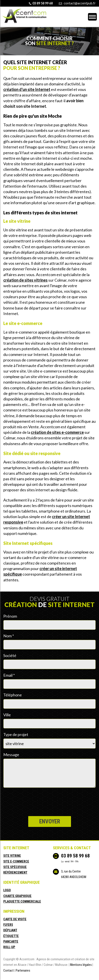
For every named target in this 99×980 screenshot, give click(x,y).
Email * (9, 675)
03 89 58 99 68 (75, 856)
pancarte (11, 942)
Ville (7, 715)
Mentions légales (81, 965)
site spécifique (15, 867)
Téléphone (13, 695)
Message (11, 755)
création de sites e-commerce (57, 432)
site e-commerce (16, 862)
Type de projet (16, 734)
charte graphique (17, 896)
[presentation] (37, 799)
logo (7, 890)
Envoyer (50, 821)
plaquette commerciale (22, 902)
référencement (15, 873)
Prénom (10, 616)
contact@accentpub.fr (80, 3)
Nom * (9, 636)
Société (10, 655)
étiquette (11, 936)
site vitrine (12, 856)
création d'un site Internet (27, 89)
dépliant (10, 930)
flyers (8, 925)
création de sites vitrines (25, 280)
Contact (8, 971)
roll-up (9, 947)
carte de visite (15, 919)
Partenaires (23, 971)
